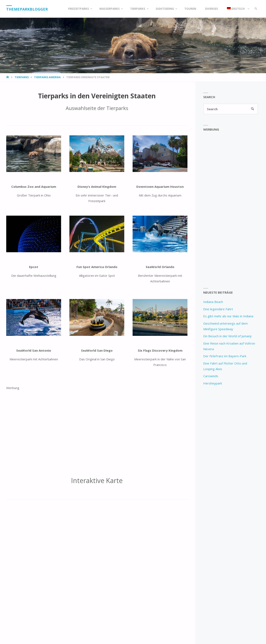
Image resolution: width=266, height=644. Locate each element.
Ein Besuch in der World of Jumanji (227, 336)
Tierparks (22, 77)
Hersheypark (213, 383)
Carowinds (211, 376)
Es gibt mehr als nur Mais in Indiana (228, 316)
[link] (256, 9)
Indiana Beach (213, 302)
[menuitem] (237, 9)
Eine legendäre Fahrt (218, 309)
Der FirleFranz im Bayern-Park (225, 356)
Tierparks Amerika (47, 77)
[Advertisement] (97, 431)
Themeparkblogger (27, 9)
